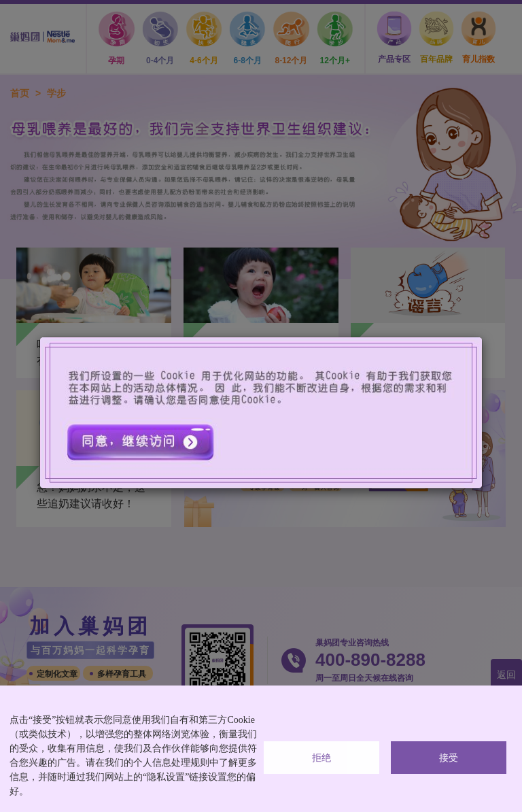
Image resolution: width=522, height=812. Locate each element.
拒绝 (321, 758)
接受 (449, 758)
